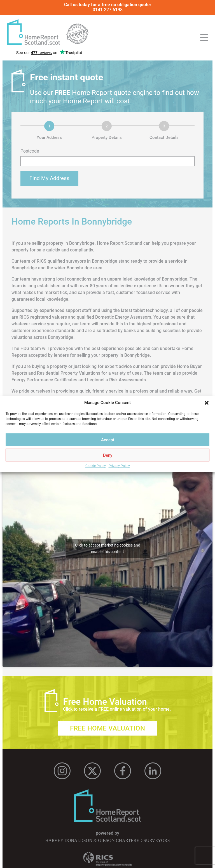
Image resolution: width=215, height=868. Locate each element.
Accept (108, 440)
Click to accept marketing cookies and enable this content (108, 548)
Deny (108, 455)
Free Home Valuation (107, 728)
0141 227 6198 (108, 10)
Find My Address (49, 178)
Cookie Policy (96, 466)
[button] (207, 403)
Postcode (30, 151)
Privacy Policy (119, 466)
